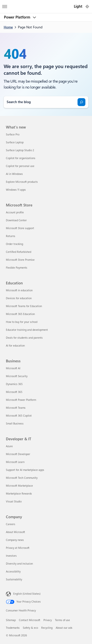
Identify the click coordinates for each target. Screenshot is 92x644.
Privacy (48, 620)
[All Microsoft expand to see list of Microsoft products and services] (5, 5)
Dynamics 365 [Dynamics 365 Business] (14, 384)
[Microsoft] (46, 4)
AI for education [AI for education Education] (15, 346)
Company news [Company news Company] (15, 540)
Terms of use (62, 620)
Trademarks (13, 628)
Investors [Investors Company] (11, 556)
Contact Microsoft (30, 620)
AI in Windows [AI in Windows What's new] (14, 174)
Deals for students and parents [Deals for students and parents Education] (24, 338)
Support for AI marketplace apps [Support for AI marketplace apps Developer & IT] (25, 470)
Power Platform (18, 17)
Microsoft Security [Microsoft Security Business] (17, 376)
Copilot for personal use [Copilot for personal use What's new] (20, 166)
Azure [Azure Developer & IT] (9, 446)
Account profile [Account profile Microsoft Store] (15, 212)
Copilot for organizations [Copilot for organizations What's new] (21, 158)
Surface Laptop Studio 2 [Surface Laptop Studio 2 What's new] (20, 150)
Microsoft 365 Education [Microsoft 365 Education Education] (20, 314)
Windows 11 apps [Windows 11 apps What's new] (16, 190)
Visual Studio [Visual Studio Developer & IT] (14, 502)
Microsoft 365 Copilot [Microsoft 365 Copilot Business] (19, 416)
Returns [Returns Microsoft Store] (11, 236)
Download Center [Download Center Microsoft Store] (16, 220)
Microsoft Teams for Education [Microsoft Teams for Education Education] (24, 306)
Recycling (47, 628)
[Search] (81, 102)
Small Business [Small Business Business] (15, 424)
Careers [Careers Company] (11, 524)
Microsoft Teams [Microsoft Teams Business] (16, 408)
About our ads (64, 628)
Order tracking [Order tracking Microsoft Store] (14, 244)
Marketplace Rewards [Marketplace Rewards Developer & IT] (19, 494)
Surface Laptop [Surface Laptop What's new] (15, 142)
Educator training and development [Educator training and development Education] (27, 330)
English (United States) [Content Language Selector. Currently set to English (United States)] (27, 594)
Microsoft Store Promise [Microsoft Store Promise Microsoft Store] (20, 260)
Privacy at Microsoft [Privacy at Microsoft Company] (18, 548)
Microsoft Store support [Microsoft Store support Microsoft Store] (20, 228)
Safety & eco (30, 628)
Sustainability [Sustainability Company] (14, 580)
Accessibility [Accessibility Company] (13, 572)
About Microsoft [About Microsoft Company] (15, 532)
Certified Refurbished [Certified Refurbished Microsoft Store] (19, 252)
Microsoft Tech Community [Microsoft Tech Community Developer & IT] (22, 478)
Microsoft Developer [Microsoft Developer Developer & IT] (18, 454)
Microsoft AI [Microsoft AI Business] (13, 368)
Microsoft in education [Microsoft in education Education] (19, 290)
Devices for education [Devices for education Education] (19, 298)
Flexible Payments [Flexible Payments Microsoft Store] (17, 268)
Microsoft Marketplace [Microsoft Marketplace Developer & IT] (19, 486)
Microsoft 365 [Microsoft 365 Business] (14, 392)
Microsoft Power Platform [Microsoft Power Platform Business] (21, 400)
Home (8, 27)
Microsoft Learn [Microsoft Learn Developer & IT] (15, 462)
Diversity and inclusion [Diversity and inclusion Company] (19, 564)
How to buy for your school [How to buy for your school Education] (22, 322)
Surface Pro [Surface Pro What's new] (13, 135)
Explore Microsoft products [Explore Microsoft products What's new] (22, 182)
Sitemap (11, 620)
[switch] (87, 7)
